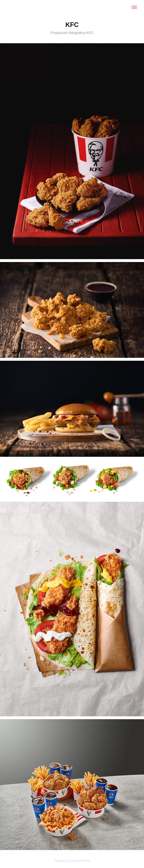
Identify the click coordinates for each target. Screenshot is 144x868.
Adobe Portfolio (80, 861)
